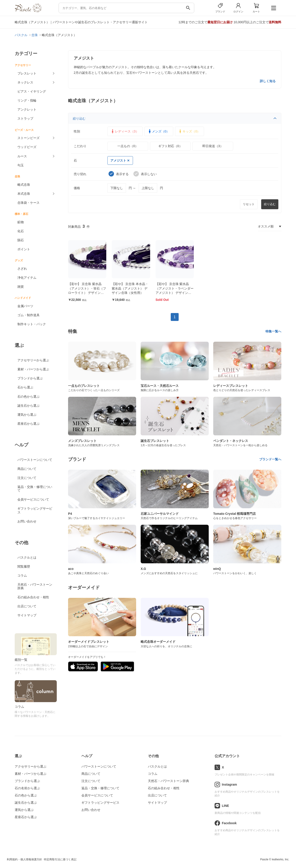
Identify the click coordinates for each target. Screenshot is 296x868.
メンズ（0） (159, 131)
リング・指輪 (27, 100)
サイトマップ (27, 615)
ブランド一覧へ (270, 459)
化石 (21, 231)
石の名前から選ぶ (27, 788)
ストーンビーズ (28, 138)
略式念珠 (24, 185)
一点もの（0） (128, 146)
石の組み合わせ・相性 (33, 597)
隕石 (21, 240)
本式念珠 (24, 194)
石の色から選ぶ (28, 397)
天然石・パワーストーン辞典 (35, 586)
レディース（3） (125, 131)
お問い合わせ (27, 521)
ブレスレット (27, 73)
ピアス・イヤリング (32, 91)
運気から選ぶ (27, 415)
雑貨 (21, 287)
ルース (22, 156)
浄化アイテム (27, 278)
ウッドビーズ (27, 147)
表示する (119, 174)
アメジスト (120, 160)
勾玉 (21, 165)
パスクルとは (27, 557)
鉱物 (21, 222)
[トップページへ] (28, 11)
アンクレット (27, 109)
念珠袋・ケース (28, 203)
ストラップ (25, 118)
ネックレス (25, 82)
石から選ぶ (25, 387)
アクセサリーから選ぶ (33, 360)
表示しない (145, 174)
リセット (249, 204)
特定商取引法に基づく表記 (60, 859)
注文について (27, 478)
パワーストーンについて (35, 460)
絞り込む (175, 118)
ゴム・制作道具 (28, 315)
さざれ (22, 269)
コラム (22, 576)
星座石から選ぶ (28, 424)
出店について (27, 606)
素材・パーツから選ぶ (33, 369)
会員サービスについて (33, 499)
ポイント (24, 249)
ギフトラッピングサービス (35, 510)
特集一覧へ (273, 331)
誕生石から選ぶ (28, 406)
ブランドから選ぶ (30, 378)
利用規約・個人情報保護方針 (24, 859)
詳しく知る (268, 81)
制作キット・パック (32, 324)
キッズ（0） (189, 131)
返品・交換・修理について (35, 489)
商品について (27, 469)
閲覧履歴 (24, 566)
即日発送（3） (213, 146)
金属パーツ (25, 306)
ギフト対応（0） (170, 146)
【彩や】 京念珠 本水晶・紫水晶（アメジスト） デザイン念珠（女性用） (130, 288)
